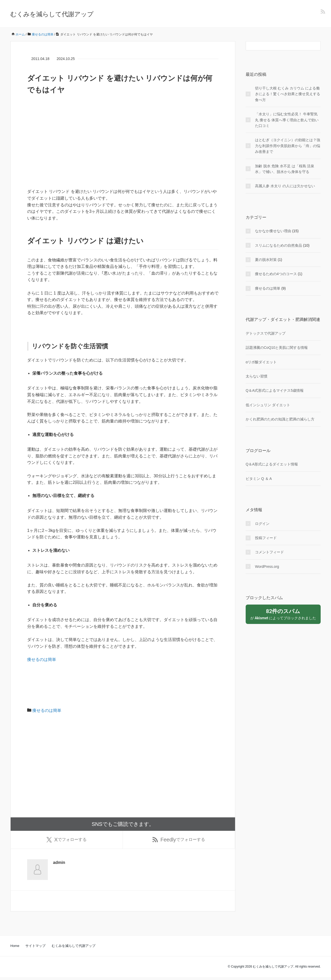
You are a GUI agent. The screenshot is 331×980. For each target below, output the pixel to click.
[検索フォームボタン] (316, 46)
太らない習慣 (257, 376)
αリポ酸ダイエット (261, 362)
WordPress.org (267, 567)
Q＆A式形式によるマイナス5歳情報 (275, 390)
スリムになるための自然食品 (279, 245)
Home (15, 949)
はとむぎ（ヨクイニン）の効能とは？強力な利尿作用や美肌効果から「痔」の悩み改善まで (288, 146)
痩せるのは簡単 (42, 659)
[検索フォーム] (278, 46)
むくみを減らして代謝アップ (52, 14)
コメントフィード (269, 552)
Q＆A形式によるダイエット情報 (272, 464)
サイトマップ (35, 949)
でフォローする (67, 841)
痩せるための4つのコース (276, 274)
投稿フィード (266, 538)
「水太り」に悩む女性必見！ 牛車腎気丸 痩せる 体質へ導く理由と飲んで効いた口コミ (287, 120)
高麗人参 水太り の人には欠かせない (285, 186)
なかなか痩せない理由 (273, 231)
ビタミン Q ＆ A (259, 479)
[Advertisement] (123, 152)
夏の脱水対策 (266, 260)
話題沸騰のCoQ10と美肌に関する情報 (277, 348)
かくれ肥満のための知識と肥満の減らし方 (280, 419)
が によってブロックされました (283, 614)
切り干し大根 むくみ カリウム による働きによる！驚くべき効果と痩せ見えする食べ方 (288, 94)
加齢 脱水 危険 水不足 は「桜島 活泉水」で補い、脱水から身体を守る (285, 169)
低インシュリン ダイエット (268, 405)
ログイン (262, 524)
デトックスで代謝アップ (266, 333)
